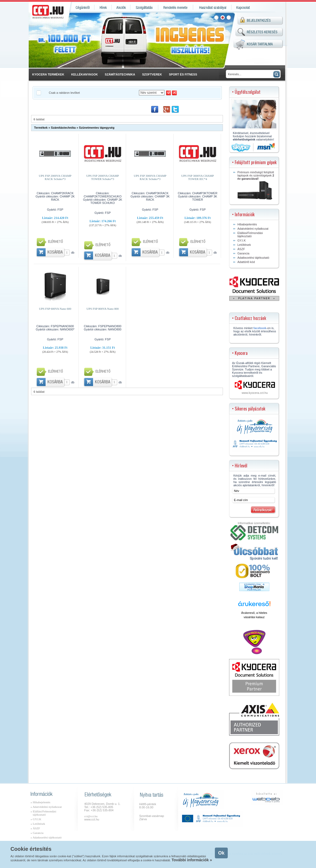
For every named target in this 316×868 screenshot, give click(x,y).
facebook (260, 328)
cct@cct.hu (91, 816)
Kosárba (55, 253)
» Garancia (37, 833)
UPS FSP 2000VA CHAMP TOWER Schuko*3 (103, 177)
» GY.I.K (36, 819)
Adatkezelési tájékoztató (253, 258)
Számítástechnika (63, 128)
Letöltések (244, 245)
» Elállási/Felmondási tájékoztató (43, 813)
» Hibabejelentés (41, 802)
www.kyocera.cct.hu (255, 393)
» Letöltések (38, 824)
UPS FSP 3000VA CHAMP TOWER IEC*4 (198, 177)
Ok (221, 853)
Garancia (243, 253)
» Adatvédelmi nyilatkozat (46, 807)
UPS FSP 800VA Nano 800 (103, 309)
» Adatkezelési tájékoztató (46, 837)
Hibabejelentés (247, 224)
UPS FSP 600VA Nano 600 (55, 309)
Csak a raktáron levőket (64, 93)
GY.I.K (242, 240)
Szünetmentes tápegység (97, 128)
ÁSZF (241, 249)
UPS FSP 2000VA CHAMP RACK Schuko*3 (55, 177)
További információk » (192, 860)
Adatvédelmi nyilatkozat (253, 229)
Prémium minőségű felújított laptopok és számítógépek (256, 185)
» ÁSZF (35, 828)
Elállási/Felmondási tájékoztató (250, 235)
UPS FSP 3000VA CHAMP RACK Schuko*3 (150, 177)
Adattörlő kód (246, 262)
